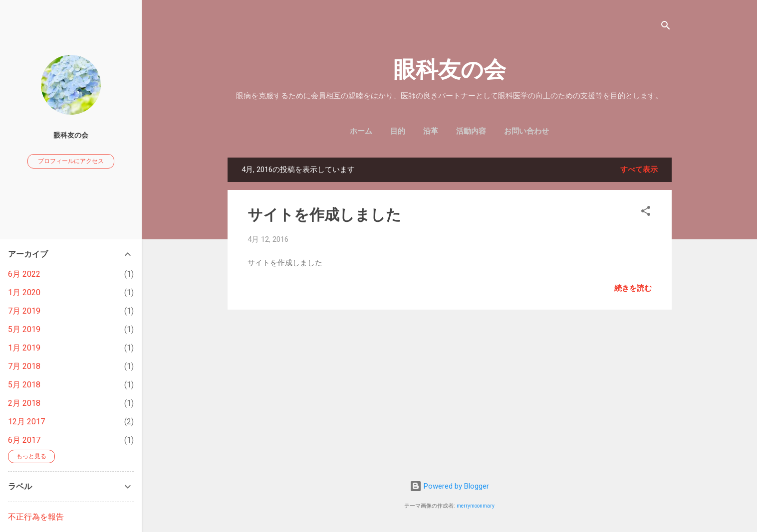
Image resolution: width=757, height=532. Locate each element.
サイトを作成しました (324, 215)
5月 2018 (24, 385)
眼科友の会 (450, 70)
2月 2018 (24, 403)
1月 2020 (24, 292)
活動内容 (471, 131)
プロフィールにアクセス (71, 161)
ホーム (361, 131)
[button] (646, 213)
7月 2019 (24, 311)
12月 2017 (26, 422)
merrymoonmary (476, 506)
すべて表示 (639, 170)
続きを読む (633, 288)
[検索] (666, 27)
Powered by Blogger (449, 486)
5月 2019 (24, 329)
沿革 (431, 131)
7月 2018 (24, 366)
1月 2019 (24, 348)
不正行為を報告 (36, 517)
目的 (398, 131)
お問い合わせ (526, 131)
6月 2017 (24, 440)
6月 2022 (24, 274)
